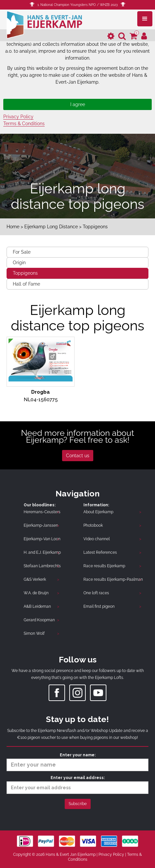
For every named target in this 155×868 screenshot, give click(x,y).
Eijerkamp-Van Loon (42, 539)
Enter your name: (77, 762)
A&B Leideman (37, 606)
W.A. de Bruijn (36, 593)
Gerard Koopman (39, 620)
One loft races (96, 593)
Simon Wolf (34, 633)
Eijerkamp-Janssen (41, 525)
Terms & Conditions (24, 124)
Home (13, 227)
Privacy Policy (18, 117)
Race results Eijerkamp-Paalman (113, 579)
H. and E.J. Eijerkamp (42, 552)
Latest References (100, 552)
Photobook (93, 525)
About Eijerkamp (98, 512)
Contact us (78, 456)
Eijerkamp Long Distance (51, 227)
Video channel (97, 539)
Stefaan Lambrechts (42, 566)
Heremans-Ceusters (42, 512)
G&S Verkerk (35, 579)
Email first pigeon (99, 606)
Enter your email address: (77, 785)
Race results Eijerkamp (104, 566)
